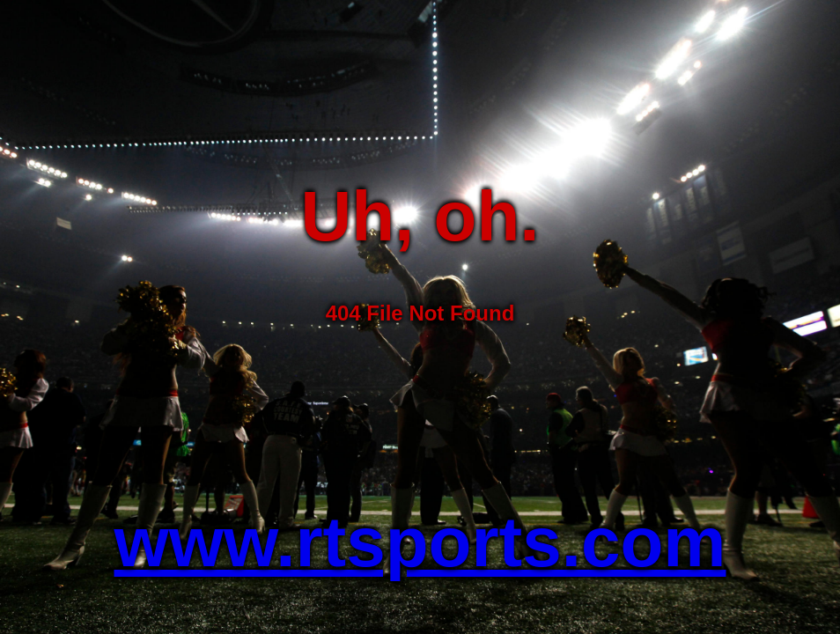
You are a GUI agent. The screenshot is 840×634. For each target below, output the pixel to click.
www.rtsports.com (420, 542)
